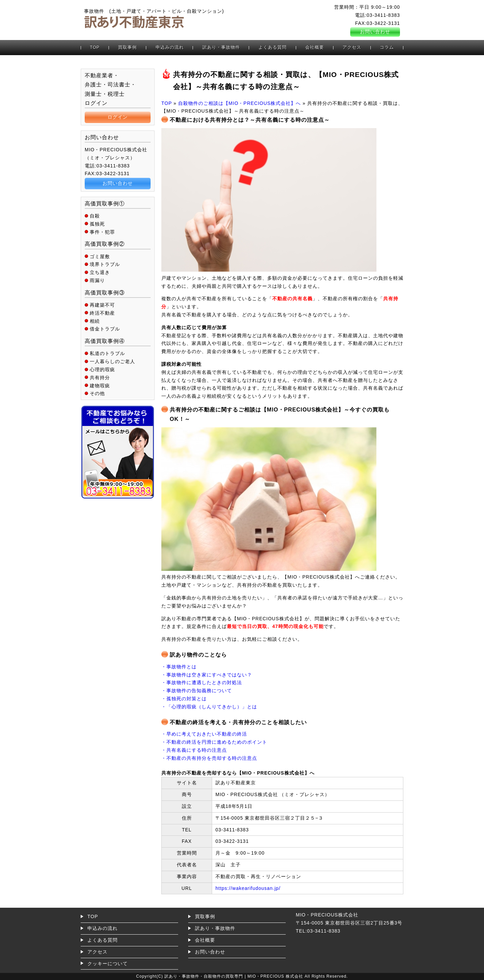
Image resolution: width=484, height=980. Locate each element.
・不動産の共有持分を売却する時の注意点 (209, 758)
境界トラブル (105, 264)
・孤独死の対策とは (184, 699)
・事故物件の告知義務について (197, 691)
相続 (95, 321)
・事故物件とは (179, 667)
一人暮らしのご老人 (112, 361)
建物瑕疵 (100, 386)
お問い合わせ (375, 32)
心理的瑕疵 (102, 369)
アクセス (352, 47)
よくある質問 (273, 47)
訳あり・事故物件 (221, 47)
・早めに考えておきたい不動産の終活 (204, 734)
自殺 (95, 216)
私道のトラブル (107, 353)
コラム (387, 47)
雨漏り (97, 280)
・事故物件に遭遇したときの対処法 (202, 682)
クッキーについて (108, 964)
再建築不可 (102, 305)
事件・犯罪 (102, 232)
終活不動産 (102, 313)
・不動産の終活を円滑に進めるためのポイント (214, 742)
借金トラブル (105, 329)
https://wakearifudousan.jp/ (248, 888)
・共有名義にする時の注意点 (194, 750)
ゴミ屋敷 (100, 257)
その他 (97, 393)
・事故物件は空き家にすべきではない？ (207, 675)
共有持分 (100, 378)
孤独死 (97, 224)
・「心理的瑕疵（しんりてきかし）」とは (209, 707)
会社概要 (315, 47)
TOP (95, 47)
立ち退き (100, 272)
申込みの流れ (170, 47)
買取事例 (127, 47)
